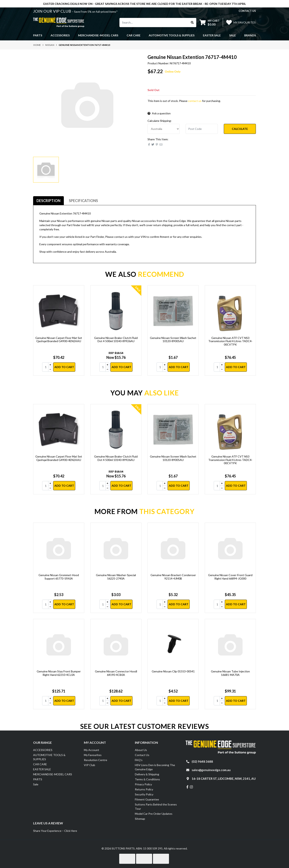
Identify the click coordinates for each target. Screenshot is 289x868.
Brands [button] (250, 35)
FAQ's (139, 760)
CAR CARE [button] (134, 35)
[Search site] (192, 23)
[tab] (48, 201)
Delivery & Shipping (147, 774)
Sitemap (140, 819)
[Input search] (154, 23)
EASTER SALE (42, 769)
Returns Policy (144, 789)
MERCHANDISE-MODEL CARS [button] (98, 35)
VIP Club (90, 765)
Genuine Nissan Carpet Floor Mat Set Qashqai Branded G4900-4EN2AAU (59, 340)
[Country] (164, 129)
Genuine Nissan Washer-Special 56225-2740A (116, 577)
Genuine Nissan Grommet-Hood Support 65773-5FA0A (59, 577)
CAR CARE (40, 764)
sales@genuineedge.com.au (211, 770)
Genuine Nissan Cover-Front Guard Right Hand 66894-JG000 (230, 577)
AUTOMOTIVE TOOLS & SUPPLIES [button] (172, 35)
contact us (247, 11)
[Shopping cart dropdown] (210, 22)
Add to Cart (64, 367)
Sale (233, 35)
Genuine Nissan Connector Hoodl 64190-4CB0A (116, 673)
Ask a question (159, 113)
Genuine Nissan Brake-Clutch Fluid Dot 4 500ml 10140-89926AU (116, 340)
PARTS (38, 779)
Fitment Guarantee (147, 799)
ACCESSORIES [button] (60, 35)
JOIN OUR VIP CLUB (52, 11)
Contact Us (142, 755)
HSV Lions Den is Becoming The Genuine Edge (155, 767)
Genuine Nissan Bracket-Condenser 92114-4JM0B (173, 577)
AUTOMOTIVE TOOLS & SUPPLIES (49, 757)
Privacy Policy (143, 784)
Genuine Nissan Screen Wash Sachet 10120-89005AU (173, 340)
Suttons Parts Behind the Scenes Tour (156, 806)
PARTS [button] (38, 35)
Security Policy (144, 794)
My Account (92, 750)
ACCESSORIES (43, 750)
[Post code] (202, 129)
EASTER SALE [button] (212, 35)
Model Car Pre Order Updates (154, 814)
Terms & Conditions (147, 779)
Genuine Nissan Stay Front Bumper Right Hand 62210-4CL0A (59, 673)
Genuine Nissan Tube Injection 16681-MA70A (230, 673)
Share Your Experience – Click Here (55, 831)
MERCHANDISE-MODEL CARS (53, 774)
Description (48, 201)
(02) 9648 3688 (202, 761)
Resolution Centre (96, 760)
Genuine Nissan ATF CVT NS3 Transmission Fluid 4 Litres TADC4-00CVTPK (230, 341)
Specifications (83, 201)
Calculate (240, 129)
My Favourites (93, 755)
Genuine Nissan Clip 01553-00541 (173, 671)
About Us (141, 750)
